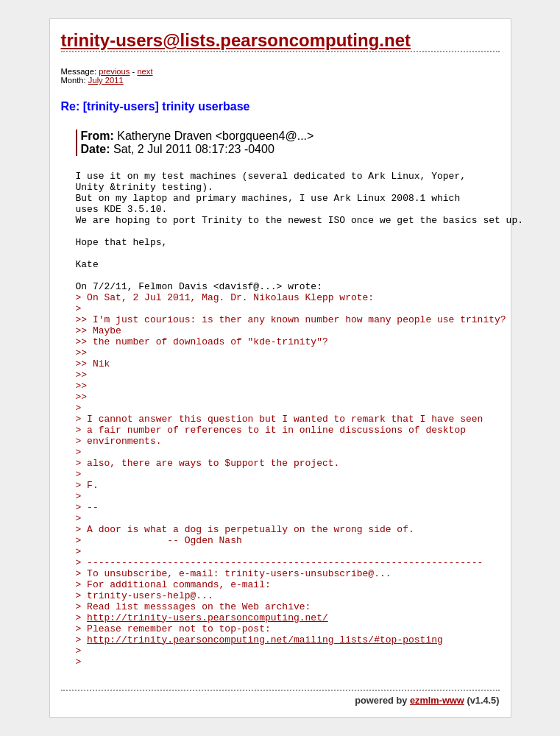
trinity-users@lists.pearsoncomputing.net (236, 40)
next (145, 71)
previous (114, 71)
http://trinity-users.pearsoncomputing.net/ (208, 618)
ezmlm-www (437, 700)
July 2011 (106, 80)
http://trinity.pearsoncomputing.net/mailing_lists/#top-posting (265, 640)
